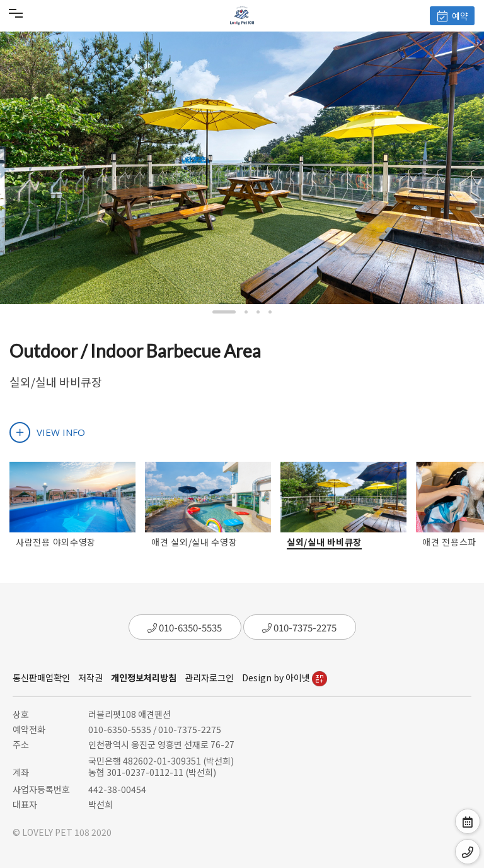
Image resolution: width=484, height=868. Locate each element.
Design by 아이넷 (285, 677)
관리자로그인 (209, 677)
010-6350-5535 (185, 627)
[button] (224, 312)
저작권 (90, 677)
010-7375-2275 (299, 627)
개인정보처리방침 (144, 677)
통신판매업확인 (41, 677)
